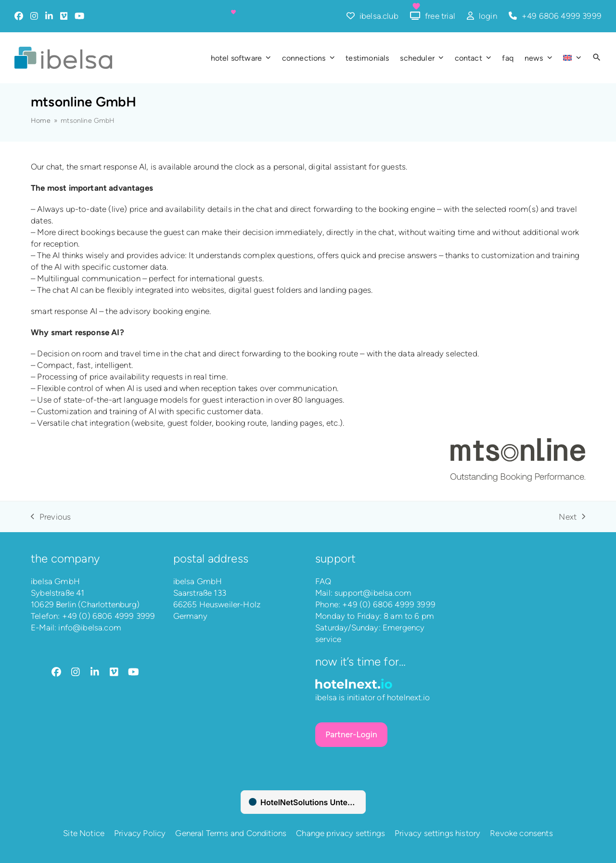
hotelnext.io (408, 697)
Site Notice (84, 833)
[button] (597, 58)
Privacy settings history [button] (437, 833)
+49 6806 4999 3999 (562, 16)
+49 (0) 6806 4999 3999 (109, 616)
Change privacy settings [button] (340, 833)
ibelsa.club (379, 16)
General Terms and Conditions (231, 833)
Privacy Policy (140, 833)
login (488, 16)
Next (572, 517)
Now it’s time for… (360, 661)
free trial (440, 16)
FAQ (323, 581)
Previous (51, 517)
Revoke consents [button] (521, 833)
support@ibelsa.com (373, 593)
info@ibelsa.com (90, 628)
